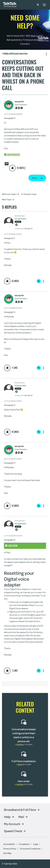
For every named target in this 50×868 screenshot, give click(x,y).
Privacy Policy (10, 849)
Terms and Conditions (30, 849)
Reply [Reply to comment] (39, 281)
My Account (12, 824)
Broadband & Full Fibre (20, 810)
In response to (24, 229)
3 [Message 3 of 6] (11, 405)
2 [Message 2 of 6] (11, 312)
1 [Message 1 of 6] (11, 238)
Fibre (20, 764)
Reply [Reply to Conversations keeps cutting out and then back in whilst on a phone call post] (34, 178)
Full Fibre (20, 744)
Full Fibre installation (24, 761)
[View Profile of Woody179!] (21, 102)
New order (24, 781)
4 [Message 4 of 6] (11, 463)
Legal (36, 844)
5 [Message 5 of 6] (11, 540)
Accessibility (9, 844)
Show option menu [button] (46, 54)
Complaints (24, 844)
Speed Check (13, 831)
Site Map (7, 853)
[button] (38, 5)
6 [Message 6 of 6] (11, 118)
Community (30, 4)
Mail (21, 817)
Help (7, 817)
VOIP (7, 164)
